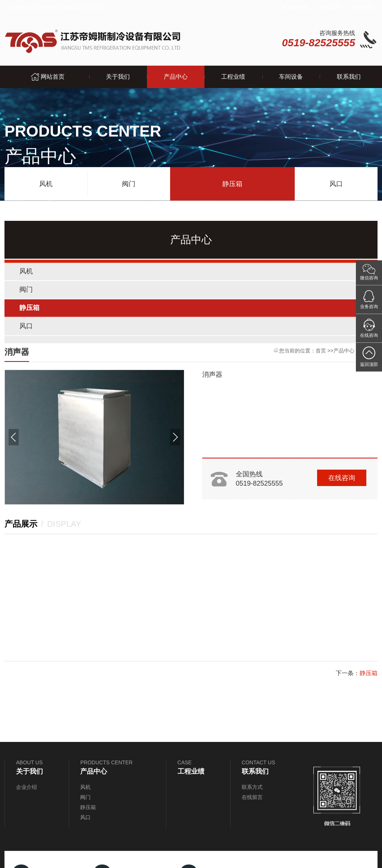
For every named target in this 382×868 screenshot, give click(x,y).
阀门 (129, 182)
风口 (336, 182)
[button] (14, 437)
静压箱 (232, 182)
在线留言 (331, 7)
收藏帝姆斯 (295, 7)
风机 (46, 182)
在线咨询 (342, 478)
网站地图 (363, 7)
